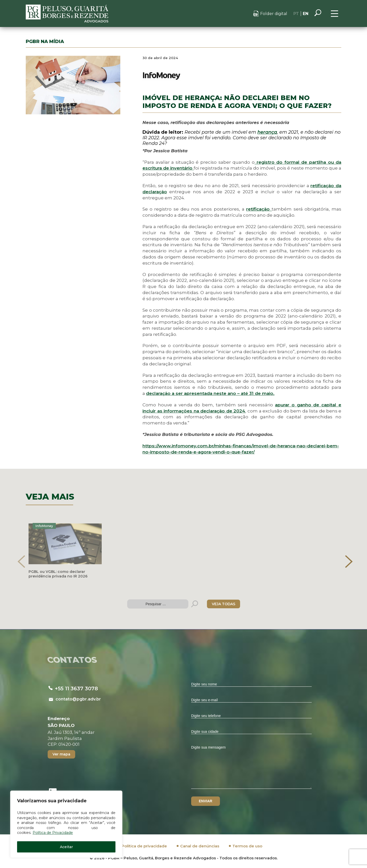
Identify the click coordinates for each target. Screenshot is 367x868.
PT (296, 14)
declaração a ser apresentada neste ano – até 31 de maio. (210, 393)
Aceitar (66, 847)
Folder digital (274, 14)
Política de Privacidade (53, 833)
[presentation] (21, 561)
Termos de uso (247, 846)
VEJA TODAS (224, 604)
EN (306, 14)
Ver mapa (61, 754)
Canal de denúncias (200, 846)
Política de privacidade (144, 846)
